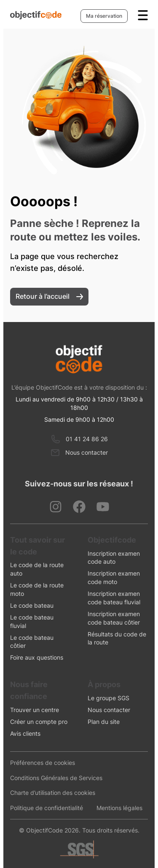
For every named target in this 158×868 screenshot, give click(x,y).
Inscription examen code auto (114, 558)
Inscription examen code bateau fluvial (114, 598)
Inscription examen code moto (114, 577)
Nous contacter (87, 452)
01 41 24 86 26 (87, 439)
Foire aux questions (37, 657)
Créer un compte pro (39, 722)
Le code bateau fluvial (32, 621)
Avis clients (25, 733)
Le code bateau (32, 605)
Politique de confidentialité (47, 808)
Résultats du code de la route (117, 638)
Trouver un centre (35, 710)
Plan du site (104, 722)
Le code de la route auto (37, 569)
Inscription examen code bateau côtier (114, 618)
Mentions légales (119, 808)
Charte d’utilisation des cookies (53, 793)
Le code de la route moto (37, 589)
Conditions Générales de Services (56, 778)
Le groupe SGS (108, 698)
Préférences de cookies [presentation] (43, 763)
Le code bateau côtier (32, 642)
